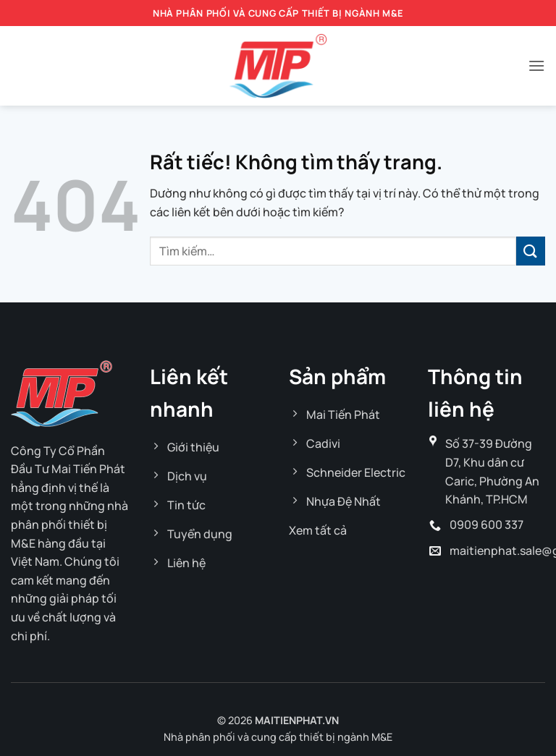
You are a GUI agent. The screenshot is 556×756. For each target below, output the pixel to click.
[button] (536, 65)
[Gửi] (531, 251)
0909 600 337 (486, 524)
